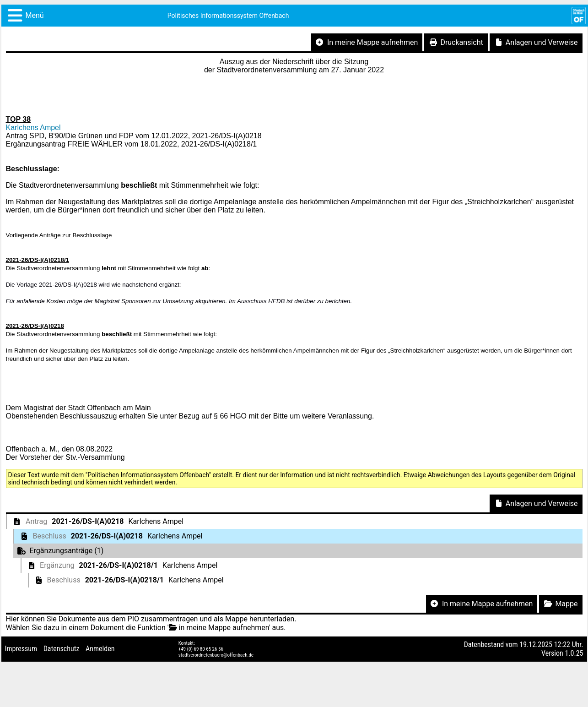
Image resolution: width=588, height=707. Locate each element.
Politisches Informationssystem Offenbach (228, 16)
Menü (35, 15)
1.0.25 (574, 653)
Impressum (21, 649)
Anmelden (100, 649)
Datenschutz (62, 649)
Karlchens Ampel (33, 128)
